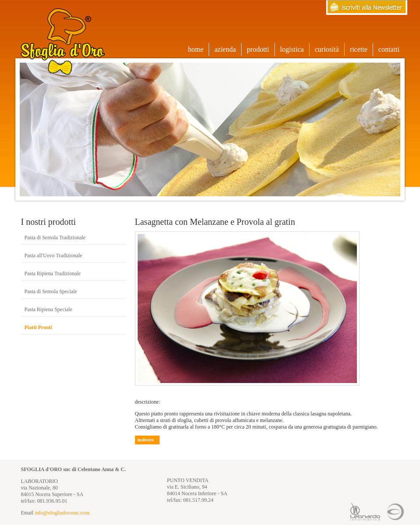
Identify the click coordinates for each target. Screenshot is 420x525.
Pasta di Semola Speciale (51, 291)
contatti (389, 49)
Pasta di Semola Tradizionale (55, 238)
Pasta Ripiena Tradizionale (53, 273)
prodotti (261, 50)
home (196, 49)
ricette (359, 49)
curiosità (327, 49)
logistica (292, 49)
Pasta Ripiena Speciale (48, 309)
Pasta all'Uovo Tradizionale (53, 255)
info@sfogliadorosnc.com (62, 513)
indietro (146, 440)
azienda (225, 49)
